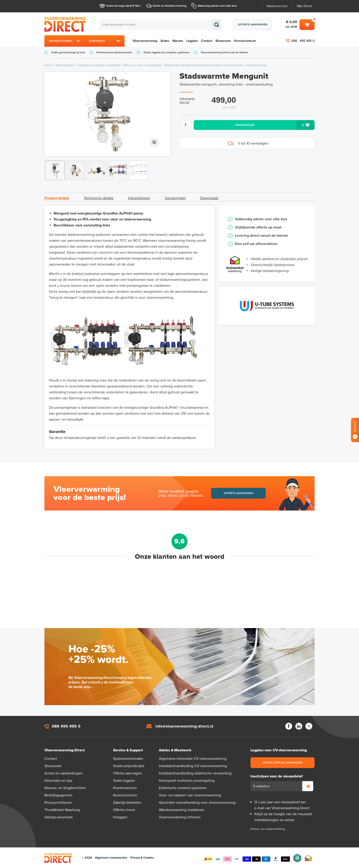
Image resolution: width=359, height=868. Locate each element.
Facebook (289, 726)
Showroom (223, 41)
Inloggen (120, 817)
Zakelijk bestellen (127, 803)
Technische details (99, 198)
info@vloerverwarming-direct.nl (184, 726)
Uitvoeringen (175, 198)
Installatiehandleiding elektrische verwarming (195, 773)
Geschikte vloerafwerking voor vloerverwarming (197, 803)
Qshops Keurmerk (297, 858)
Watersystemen (61, 41)
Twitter (309, 726)
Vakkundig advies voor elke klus (217, 6)
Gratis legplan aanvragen (283, 763)
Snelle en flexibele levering (170, 6)
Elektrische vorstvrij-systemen (183, 788)
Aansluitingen (139, 198)
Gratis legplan (124, 781)
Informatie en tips (58, 781)
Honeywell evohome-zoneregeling (187, 781)
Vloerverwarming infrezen (180, 817)
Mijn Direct (305, 6)
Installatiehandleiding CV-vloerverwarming (193, 766)
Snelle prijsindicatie (129, 766)
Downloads (209, 198)
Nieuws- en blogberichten (65, 788)
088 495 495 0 (66, 726)
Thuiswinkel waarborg (308, 858)
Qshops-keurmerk (59, 817)
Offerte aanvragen (253, 24)
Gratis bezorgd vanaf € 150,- (123, 6)
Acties (165, 41)
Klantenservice (277, 6)
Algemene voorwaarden (111, 858)
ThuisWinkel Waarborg (62, 810)
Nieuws (178, 41)
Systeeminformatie (128, 759)
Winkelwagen (307, 24)
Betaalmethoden (247, 858)
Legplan (192, 41)
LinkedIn (299, 726)
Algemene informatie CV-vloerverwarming (193, 759)
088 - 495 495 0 (303, 41)
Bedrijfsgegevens (58, 795)
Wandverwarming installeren (182, 810)
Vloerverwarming (145, 41)
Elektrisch (97, 41)
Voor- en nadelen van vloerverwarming (190, 795)
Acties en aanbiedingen (63, 773)
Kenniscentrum (245, 41)
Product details (57, 198)
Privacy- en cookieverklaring (268, 829)
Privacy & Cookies (142, 858)
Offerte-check (124, 810)
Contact (207, 41)
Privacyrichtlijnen (58, 803)
